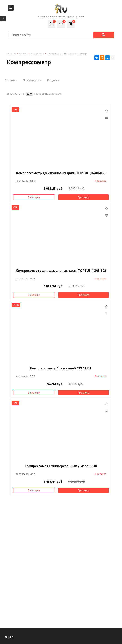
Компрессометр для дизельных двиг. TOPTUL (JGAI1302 (61, 271)
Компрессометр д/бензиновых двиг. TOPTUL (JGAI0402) (61, 173)
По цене (53, 80)
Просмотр (84, 197)
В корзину (34, 197)
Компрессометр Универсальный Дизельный (61, 466)
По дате (11, 80)
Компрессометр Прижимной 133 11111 (61, 368)
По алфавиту (32, 80)
